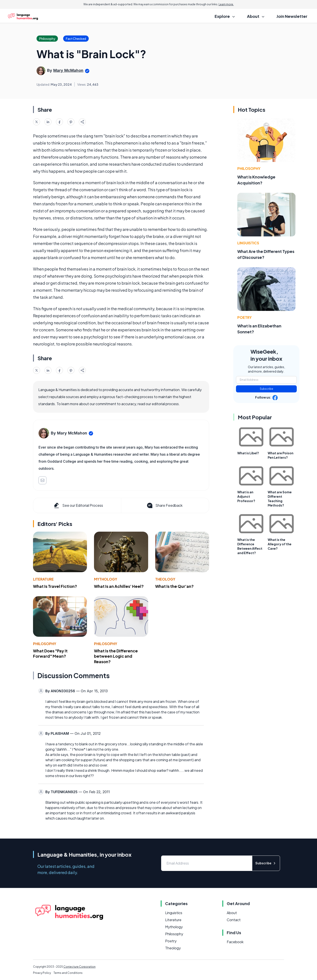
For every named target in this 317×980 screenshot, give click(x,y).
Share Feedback (164, 505)
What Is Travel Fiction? (55, 586)
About (232, 913)
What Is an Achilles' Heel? (119, 586)
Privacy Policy (42, 973)
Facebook (235, 942)
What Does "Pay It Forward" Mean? (50, 653)
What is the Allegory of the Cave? (280, 544)
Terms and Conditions (68, 973)
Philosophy (45, 644)
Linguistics (248, 243)
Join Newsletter (292, 16)
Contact (234, 920)
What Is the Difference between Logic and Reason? (116, 656)
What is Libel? (248, 453)
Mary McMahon (68, 70)
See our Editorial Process (78, 505)
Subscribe (266, 389)
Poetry (244, 317)
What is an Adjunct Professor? (246, 496)
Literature (43, 579)
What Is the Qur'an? (174, 586)
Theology (165, 579)
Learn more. (226, 4)
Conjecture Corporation (79, 967)
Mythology (106, 579)
